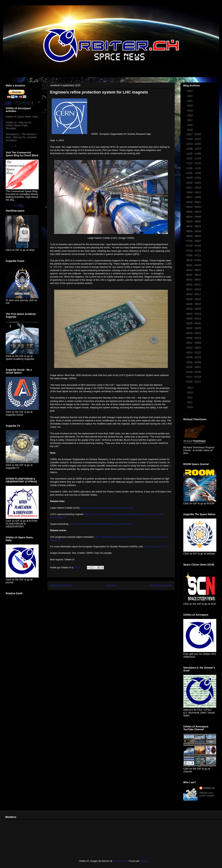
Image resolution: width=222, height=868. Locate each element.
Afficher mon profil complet (207, 794)
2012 (190, 397)
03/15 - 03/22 (194, 333)
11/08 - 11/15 (194, 168)
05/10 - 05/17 (194, 294)
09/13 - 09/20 (194, 207)
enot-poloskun (120, 861)
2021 (190, 101)
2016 (190, 125)
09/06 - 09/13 (194, 212)
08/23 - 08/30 (194, 221)
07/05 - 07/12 (194, 255)
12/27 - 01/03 (194, 134)
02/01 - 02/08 (194, 362)
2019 (190, 111)
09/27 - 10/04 (194, 197)
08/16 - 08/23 (194, 226)
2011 (190, 402)
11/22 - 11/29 (194, 158)
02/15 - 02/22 (194, 352)
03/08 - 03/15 (194, 338)
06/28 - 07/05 (194, 260)
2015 (190, 130)
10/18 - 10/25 (194, 183)
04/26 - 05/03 (194, 304)
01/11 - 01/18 (194, 377)
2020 (190, 106)
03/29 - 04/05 (194, 323)
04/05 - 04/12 (194, 319)
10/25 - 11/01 (194, 178)
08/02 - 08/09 (194, 236)
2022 (190, 96)
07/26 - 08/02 (194, 241)
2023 (190, 91)
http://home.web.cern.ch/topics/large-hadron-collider (107, 508)
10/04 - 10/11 (194, 192)
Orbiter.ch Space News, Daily (22, 117)
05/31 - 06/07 (194, 280)
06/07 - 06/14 (194, 275)
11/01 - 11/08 (194, 173)
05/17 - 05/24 (194, 289)
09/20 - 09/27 (194, 202)
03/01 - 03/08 (194, 343)
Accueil (111, 585)
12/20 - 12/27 (194, 139)
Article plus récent (61, 585)
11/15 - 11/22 (194, 163)
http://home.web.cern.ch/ (156, 547)
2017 (190, 120)
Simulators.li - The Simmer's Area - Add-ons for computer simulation (21, 137)
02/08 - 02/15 (194, 357)
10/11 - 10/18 (194, 188)
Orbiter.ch (209, 788)
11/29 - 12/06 (194, 154)
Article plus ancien (161, 585)
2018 (190, 115)
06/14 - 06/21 (194, 270)
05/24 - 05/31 (194, 285)
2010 (190, 407)
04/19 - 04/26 (194, 309)
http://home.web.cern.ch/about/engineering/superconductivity (101, 524)
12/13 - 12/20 (194, 144)
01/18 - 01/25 (194, 372)
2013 (190, 392)
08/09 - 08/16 (194, 231)
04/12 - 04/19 (194, 314)
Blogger (144, 861)
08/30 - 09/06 (194, 217)
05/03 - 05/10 (194, 299)
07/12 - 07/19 (194, 251)
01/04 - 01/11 (194, 382)
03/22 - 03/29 (194, 328)
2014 (190, 388)
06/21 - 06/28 (194, 265)
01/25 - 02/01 (194, 367)
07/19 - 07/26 (194, 246)
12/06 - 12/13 (194, 149)
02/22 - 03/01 (194, 348)
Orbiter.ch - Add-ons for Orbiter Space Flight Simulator (19, 125)
